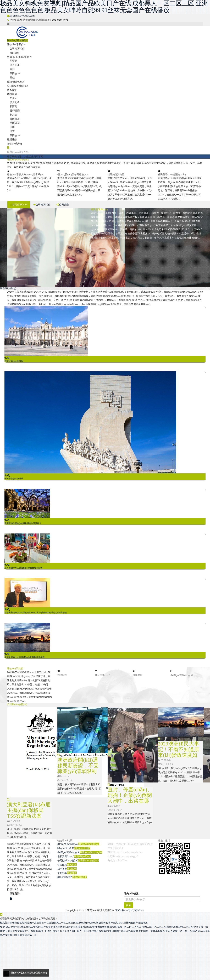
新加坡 (13, 115)
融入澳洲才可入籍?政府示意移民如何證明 (23, 568)
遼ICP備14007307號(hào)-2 (130, 910)
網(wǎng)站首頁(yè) (18, 40)
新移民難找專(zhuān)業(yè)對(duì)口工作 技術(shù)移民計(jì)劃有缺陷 (36, 613)
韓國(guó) (15, 119)
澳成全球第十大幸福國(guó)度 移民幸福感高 (24, 657)
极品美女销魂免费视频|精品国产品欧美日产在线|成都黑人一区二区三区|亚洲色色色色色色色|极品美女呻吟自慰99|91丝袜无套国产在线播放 (74, 923)
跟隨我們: (15, 894)
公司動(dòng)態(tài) (17, 86)
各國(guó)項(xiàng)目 (19, 57)
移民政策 (12, 90)
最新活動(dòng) (15, 82)
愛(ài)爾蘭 (15, 111)
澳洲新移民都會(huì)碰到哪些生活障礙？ (23, 523)
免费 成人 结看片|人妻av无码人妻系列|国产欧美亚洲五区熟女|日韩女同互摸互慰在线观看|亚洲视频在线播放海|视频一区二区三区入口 (71, 927)
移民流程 (15, 53)
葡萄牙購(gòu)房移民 (14, 479)
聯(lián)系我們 (14, 144)
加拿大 (13, 61)
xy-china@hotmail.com (21, 16)
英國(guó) (15, 73)
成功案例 (13, 94)
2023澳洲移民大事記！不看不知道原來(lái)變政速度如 (179, 749)
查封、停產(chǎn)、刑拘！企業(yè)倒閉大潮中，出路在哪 (130, 795)
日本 (12, 127)
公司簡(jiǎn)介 (17, 49)
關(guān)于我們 (16, 44)
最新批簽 (12, 139)
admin (16, 821)
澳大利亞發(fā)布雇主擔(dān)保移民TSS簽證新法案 (29, 810)
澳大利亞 (15, 65)
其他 (12, 77)
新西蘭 (13, 106)
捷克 (12, 131)
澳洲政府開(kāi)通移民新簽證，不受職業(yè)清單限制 (78, 766)
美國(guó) (15, 123)
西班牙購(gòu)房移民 (14, 361)
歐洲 (12, 69)
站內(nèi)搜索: (132, 894)
